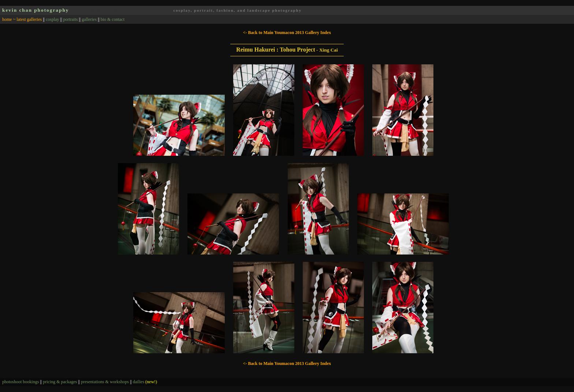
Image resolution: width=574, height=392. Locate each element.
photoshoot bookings (20, 382)
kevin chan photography (36, 10)
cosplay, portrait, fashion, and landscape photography (237, 10)
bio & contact (113, 19)
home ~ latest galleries (22, 19)
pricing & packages (60, 382)
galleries (89, 19)
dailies (145, 382)
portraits (70, 19)
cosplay (53, 19)
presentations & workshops (105, 382)
